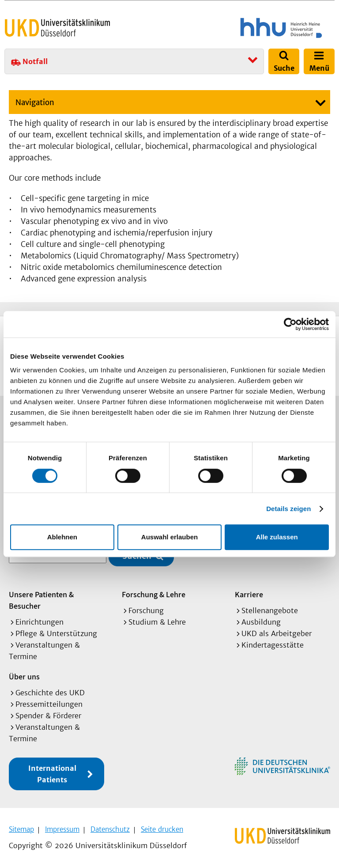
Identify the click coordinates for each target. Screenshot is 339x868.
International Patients (52, 773)
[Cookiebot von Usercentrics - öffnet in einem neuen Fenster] (290, 324)
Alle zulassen (277, 537)
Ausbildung (261, 621)
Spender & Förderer (48, 715)
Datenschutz (110, 828)
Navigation (35, 102)
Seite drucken (162, 828)
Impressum (62, 828)
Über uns (24, 676)
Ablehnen (62, 537)
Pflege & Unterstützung (56, 633)
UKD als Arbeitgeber (277, 633)
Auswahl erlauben (169, 537)
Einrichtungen (40, 621)
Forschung (146, 610)
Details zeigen (288, 509)
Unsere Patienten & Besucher (41, 599)
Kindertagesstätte (273, 644)
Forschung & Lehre (154, 593)
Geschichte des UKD (50, 692)
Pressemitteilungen (49, 703)
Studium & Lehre (157, 621)
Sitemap (21, 828)
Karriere (249, 593)
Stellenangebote (270, 610)
